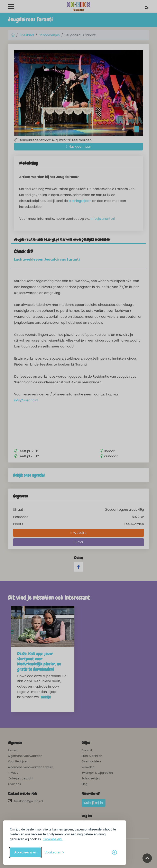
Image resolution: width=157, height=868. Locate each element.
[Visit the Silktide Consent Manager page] (114, 852)
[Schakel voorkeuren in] (54, 852)
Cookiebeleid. (53, 839)
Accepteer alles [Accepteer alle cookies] (25, 852)
